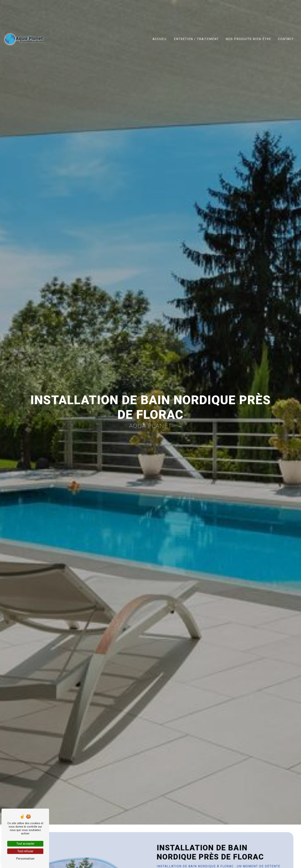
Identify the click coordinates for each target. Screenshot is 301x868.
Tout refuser (25, 851)
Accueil (160, 39)
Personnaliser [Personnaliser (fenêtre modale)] (25, 859)
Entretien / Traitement (196, 39)
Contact (286, 39)
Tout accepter (25, 844)
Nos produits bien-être (248, 39)
